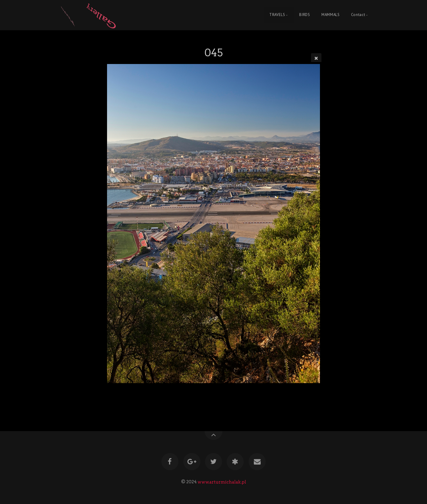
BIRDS (305, 15)
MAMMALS (330, 15)
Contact (358, 15)
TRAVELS (277, 15)
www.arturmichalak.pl (222, 482)
